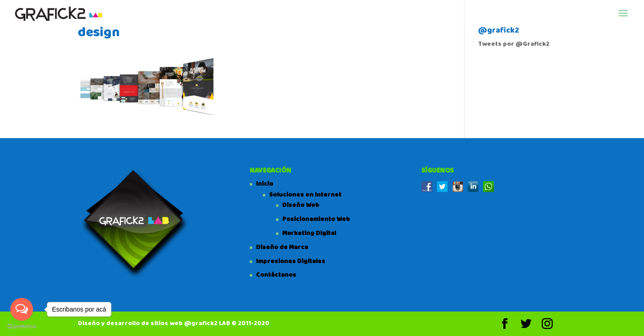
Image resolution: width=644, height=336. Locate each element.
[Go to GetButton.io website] (22, 327)
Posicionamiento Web (316, 219)
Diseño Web (301, 205)
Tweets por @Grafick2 (514, 44)
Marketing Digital (309, 233)
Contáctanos (276, 275)
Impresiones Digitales (291, 261)
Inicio (265, 184)
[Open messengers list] (22, 309)
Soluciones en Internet (305, 195)
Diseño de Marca (282, 247)
